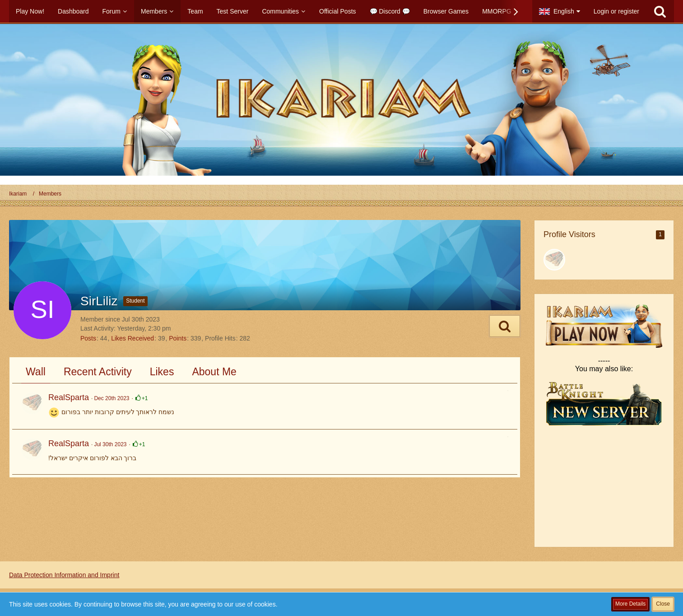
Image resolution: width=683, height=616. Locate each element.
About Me (214, 372)
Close (663, 604)
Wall (36, 372)
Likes (162, 372)
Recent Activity (98, 372)
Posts (88, 338)
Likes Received (132, 338)
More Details (630, 604)
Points (178, 338)
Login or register (616, 11)
